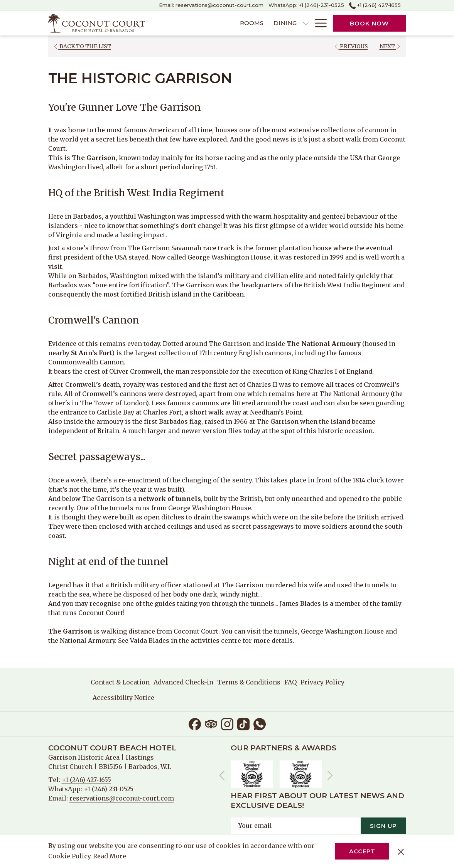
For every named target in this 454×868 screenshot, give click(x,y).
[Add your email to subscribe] (296, 825)
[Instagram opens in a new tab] (227, 723)
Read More (110, 856)
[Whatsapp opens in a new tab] (260, 723)
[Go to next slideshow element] (330, 775)
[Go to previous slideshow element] (222, 775)
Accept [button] (362, 851)
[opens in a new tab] (252, 774)
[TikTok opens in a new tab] (243, 723)
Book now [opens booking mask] (369, 23)
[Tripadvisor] (211, 723)
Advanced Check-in (183, 682)
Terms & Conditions (249, 682)
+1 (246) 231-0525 (109, 789)
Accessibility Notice (123, 698)
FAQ (290, 682)
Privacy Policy (322, 682)
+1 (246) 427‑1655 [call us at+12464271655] (375, 5)
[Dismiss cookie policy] (401, 851)
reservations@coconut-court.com (122, 798)
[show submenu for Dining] (261, 23)
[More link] (318, 23)
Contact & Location (120, 682)
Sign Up (383, 825)
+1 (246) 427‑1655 (86, 780)
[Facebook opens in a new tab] (195, 723)
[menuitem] (207, 23)
